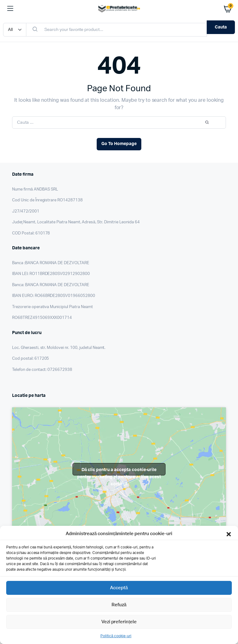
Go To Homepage (119, 144)
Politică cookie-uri (116, 636)
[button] (229, 534)
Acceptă (119, 588)
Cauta (221, 27)
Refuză (119, 605)
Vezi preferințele (119, 622)
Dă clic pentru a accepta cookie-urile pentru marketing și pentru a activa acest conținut (119, 472)
